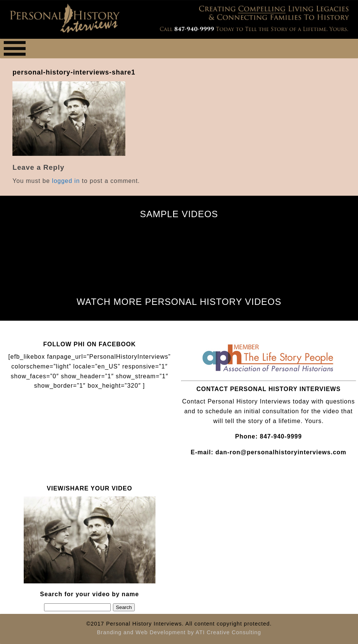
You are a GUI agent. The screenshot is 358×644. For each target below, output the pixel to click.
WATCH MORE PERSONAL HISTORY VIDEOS (179, 302)
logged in (66, 181)
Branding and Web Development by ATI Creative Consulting (179, 632)
